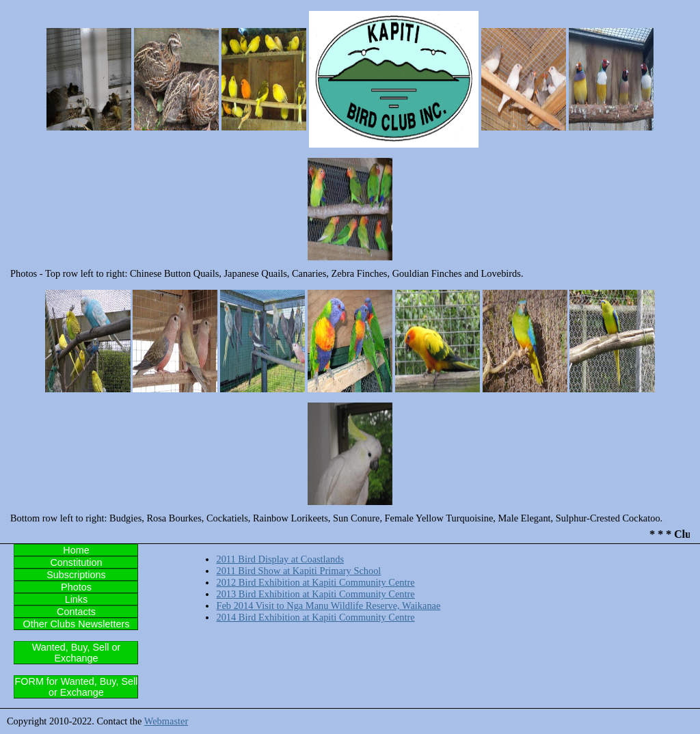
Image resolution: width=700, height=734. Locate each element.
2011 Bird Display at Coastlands (280, 559)
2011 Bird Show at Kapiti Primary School (298, 571)
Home (76, 550)
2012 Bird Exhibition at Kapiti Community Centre (315, 582)
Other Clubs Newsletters (76, 624)
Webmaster (166, 721)
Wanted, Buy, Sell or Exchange (77, 653)
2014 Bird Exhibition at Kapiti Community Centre (315, 617)
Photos (76, 587)
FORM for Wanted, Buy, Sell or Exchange (77, 687)
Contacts (76, 612)
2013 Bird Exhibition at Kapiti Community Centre (315, 594)
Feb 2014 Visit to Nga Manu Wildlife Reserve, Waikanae (328, 606)
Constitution (76, 562)
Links (77, 599)
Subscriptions (76, 575)
